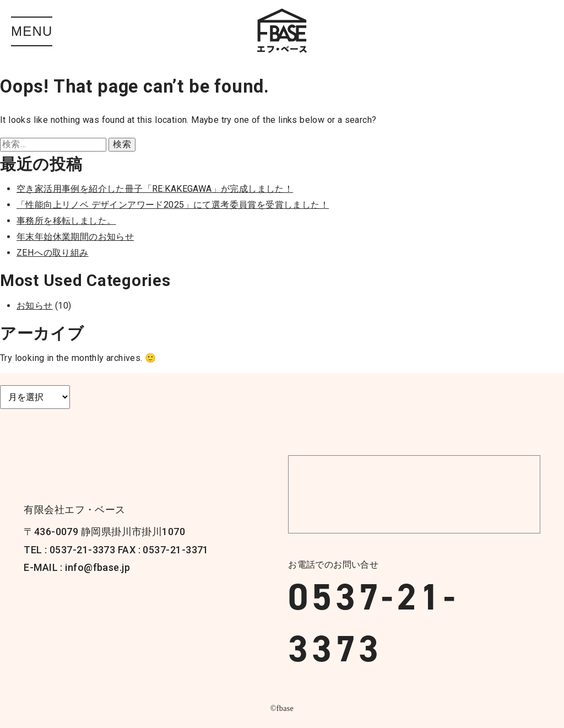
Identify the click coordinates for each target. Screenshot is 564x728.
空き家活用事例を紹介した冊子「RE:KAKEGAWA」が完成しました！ (155, 189)
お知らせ (35, 306)
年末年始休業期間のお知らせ (75, 237)
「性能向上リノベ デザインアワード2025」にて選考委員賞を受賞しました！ (173, 205)
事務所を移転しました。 (66, 221)
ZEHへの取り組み (53, 253)
